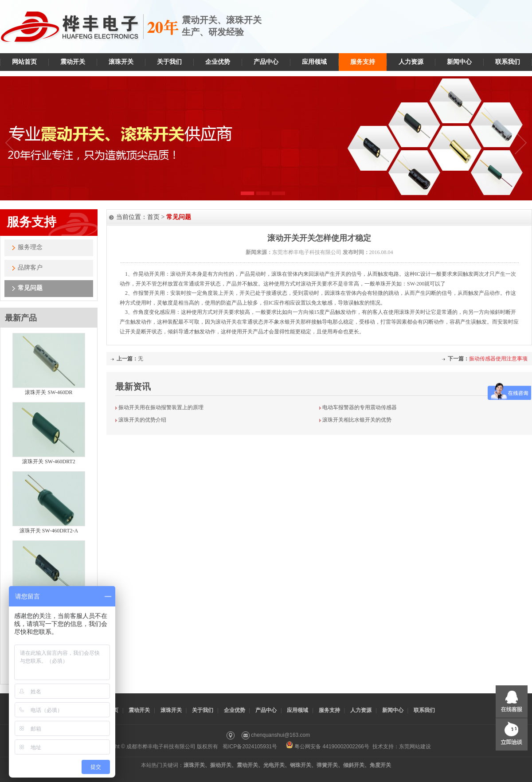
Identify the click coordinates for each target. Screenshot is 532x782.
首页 (153, 217)
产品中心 (266, 62)
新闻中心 (459, 62)
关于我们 (169, 62)
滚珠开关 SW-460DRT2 (49, 461)
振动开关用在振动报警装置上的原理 (161, 407)
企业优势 (218, 62)
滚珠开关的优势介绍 (142, 420)
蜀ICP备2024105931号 (250, 747)
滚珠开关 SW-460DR (49, 392)
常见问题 (30, 288)
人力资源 (411, 62)
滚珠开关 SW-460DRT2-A (49, 531)
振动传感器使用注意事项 (498, 359)
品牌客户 (30, 268)
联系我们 (508, 62)
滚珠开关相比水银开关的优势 (357, 420)
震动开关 (73, 62)
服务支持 (363, 62)
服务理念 (30, 247)
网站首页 (24, 62)
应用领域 (314, 62)
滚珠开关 (121, 62)
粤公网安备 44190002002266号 (328, 747)
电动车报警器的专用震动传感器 (360, 407)
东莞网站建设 (415, 747)
